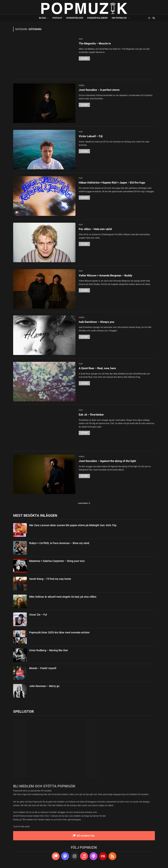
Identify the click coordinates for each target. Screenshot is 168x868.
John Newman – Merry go (44, 686)
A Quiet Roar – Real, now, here (97, 368)
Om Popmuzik (119, 18)
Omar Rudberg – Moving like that (49, 650)
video (82, 85)
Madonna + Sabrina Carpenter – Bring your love (57, 561)
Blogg (43, 18)
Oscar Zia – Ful (38, 615)
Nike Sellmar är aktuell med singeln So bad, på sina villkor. (63, 597)
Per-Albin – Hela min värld (95, 229)
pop (81, 39)
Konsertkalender (97, 18)
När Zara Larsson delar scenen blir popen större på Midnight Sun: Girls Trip (73, 525)
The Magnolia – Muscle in (95, 43)
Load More (84, 503)
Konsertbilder (75, 18)
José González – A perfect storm (99, 90)
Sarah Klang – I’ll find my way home (50, 579)
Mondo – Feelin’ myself (43, 668)
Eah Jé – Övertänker (91, 415)
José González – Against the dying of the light (107, 461)
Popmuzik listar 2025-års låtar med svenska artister (59, 632)
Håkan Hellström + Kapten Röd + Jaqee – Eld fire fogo (112, 183)
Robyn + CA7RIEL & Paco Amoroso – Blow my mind (59, 543)
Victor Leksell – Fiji (91, 136)
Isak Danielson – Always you (96, 322)
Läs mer (84, 58)
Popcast (57, 18)
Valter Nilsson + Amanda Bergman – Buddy (105, 275)
